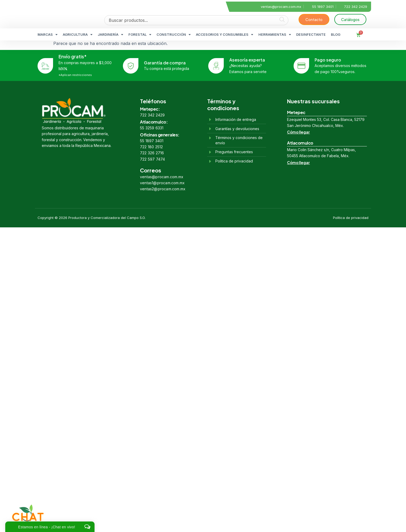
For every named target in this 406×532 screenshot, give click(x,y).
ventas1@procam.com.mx (162, 183)
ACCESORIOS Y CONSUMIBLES (225, 35)
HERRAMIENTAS (275, 35)
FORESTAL (140, 35)
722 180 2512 (151, 147)
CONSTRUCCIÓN (174, 35)
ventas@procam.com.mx (162, 177)
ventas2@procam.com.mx (163, 189)
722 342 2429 (152, 115)
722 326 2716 (152, 153)
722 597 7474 (152, 159)
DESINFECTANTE (311, 34)
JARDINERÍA (110, 35)
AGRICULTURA (78, 35)
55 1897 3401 (152, 141)
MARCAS (48, 35)
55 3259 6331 (152, 128)
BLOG (336, 34)
